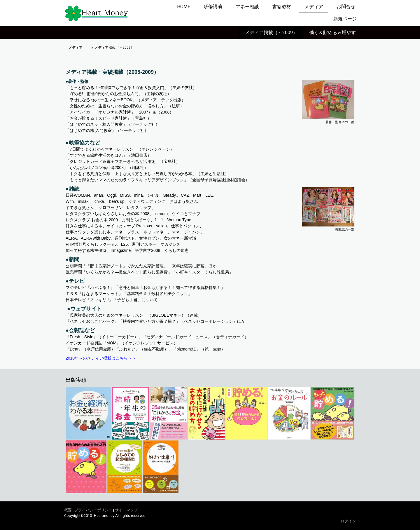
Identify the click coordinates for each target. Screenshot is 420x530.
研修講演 (213, 7)
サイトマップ (126, 510)
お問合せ (346, 7)
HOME (184, 7)
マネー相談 (247, 7)
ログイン (348, 521)
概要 (68, 510)
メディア (314, 7)
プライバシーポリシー (93, 510)
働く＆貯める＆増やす (332, 33)
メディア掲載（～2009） (271, 33)
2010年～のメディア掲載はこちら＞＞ (101, 358)
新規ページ (345, 19)
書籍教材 (282, 7)
